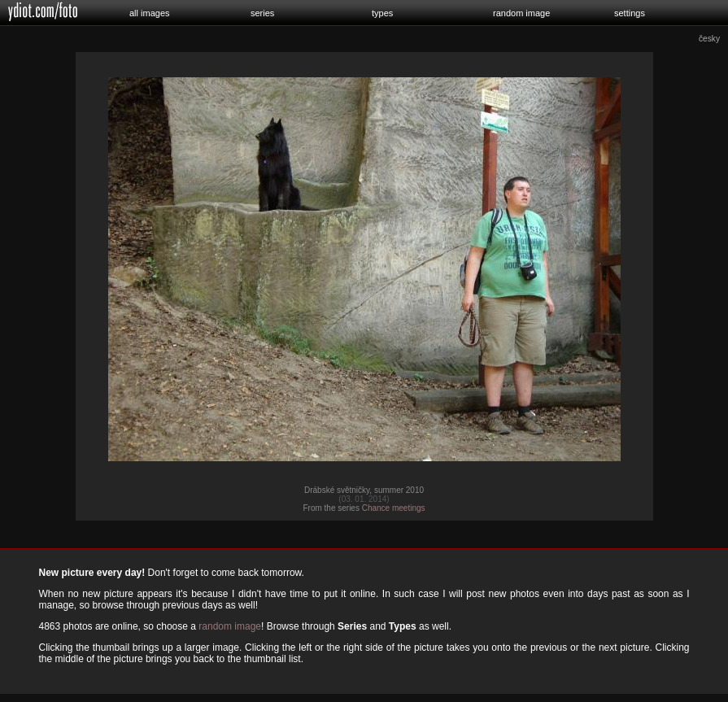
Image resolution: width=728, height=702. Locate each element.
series (262, 13)
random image (521, 13)
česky (709, 39)
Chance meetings (394, 508)
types (382, 13)
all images (150, 13)
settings (630, 13)
